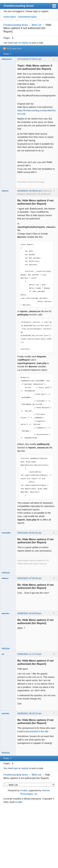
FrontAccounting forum (19, 6)
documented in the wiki (37, 731)
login (16, 43)
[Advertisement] (29, 836)
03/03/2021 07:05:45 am (29, 578)
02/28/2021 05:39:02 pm (29, 191)
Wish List (36, 25)
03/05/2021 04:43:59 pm (29, 613)
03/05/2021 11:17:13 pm (29, 654)
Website (6, 573)
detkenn (5, 191)
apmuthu (5, 613)
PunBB (24, 790)
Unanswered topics (27, 17)
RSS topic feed (14, 48)
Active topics (10, 17)
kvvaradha (6, 533)
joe (3, 654)
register (25, 43)
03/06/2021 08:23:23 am (29, 713)
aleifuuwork (7, 59)
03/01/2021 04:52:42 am (29, 533)
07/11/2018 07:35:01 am (29, 59)
